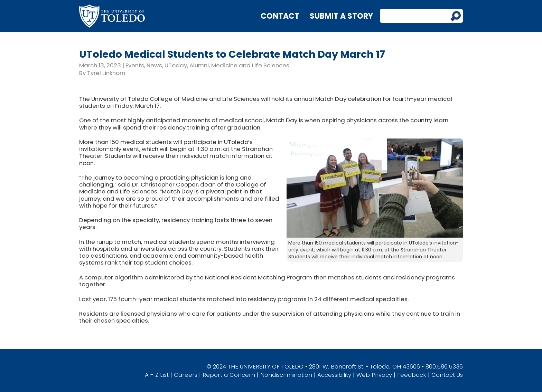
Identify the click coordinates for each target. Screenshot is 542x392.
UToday (176, 65)
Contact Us (447, 375)
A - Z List (157, 375)
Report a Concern (229, 375)
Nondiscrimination (286, 375)
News (154, 65)
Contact (280, 16)
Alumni (199, 65)
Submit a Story (341, 16)
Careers (186, 375)
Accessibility (334, 375)
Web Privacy (374, 375)
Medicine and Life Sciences (250, 65)
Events (135, 65)
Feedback (412, 375)
